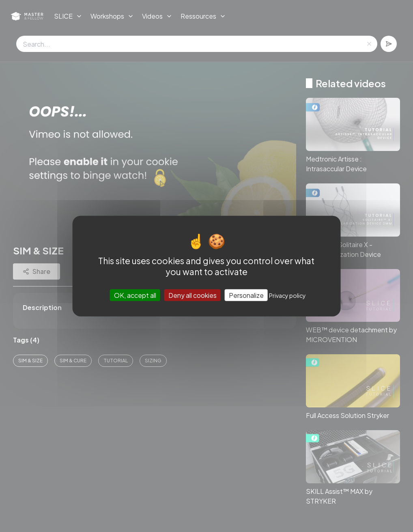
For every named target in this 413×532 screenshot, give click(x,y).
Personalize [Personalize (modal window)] (246, 295)
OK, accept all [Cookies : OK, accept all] (135, 295)
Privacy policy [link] (287, 295)
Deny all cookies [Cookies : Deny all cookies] (193, 295)
